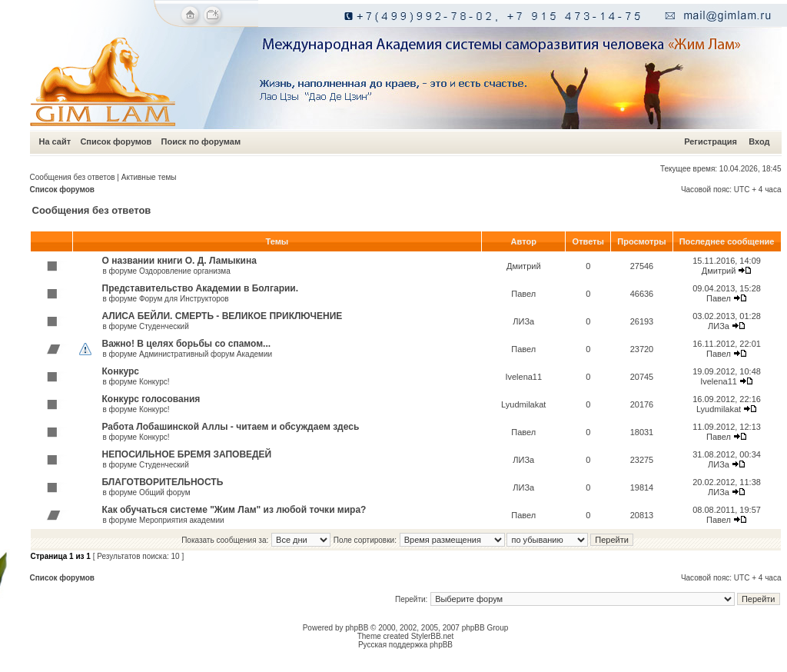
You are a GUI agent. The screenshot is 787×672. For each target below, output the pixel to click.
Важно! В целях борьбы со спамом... (187, 344)
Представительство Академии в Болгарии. (201, 288)
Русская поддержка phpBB (405, 645)
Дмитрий (524, 266)
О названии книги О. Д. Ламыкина (179, 261)
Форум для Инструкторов (184, 299)
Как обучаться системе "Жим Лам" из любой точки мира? (234, 510)
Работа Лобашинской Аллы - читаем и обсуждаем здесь (231, 427)
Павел (523, 294)
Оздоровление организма (185, 271)
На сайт (55, 141)
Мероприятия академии (182, 520)
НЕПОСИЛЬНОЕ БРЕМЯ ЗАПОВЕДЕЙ (187, 454)
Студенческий (164, 326)
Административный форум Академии (206, 354)
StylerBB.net (433, 636)
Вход (759, 141)
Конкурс (121, 371)
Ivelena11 (523, 377)
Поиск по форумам (201, 141)
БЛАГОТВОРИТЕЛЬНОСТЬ (163, 482)
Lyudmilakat (523, 404)
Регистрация (711, 141)
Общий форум (165, 492)
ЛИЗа (523, 321)
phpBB (357, 628)
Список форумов (116, 141)
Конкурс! (154, 382)
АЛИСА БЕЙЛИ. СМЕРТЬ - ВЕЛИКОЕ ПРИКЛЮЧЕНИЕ (222, 316)
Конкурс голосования (151, 399)
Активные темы (149, 177)
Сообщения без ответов (73, 177)
